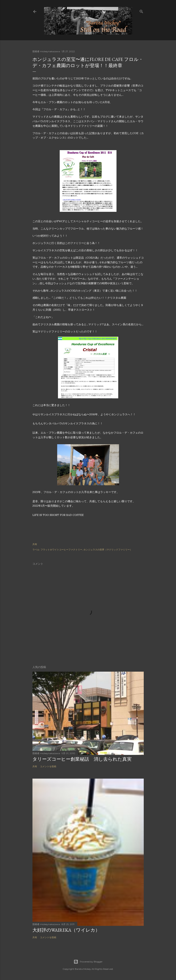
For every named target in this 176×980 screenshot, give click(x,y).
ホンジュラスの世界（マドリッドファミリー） (108, 550)
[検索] (141, 11)
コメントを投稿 (48, 766)
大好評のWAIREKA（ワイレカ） (66, 930)
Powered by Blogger (88, 962)
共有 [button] (35, 544)
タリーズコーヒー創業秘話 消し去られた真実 (84, 759)
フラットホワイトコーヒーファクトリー (61, 550)
